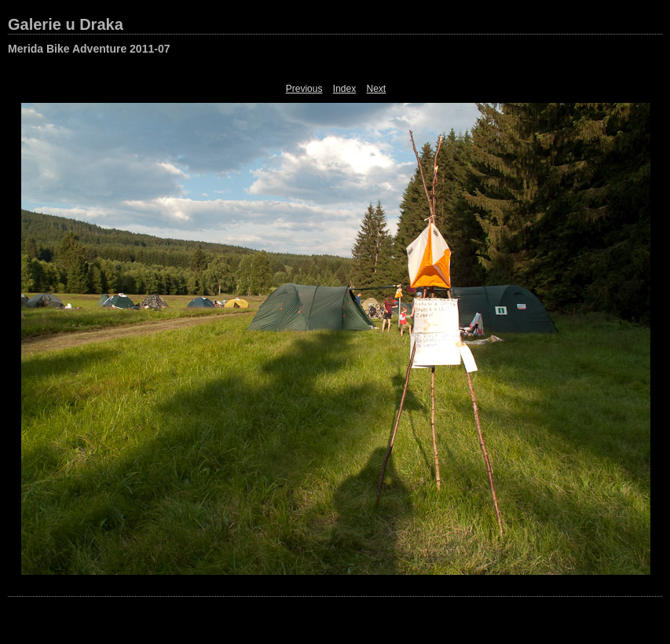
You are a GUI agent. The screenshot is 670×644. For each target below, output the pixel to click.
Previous (304, 89)
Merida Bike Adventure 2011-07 (89, 49)
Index (344, 89)
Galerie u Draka (66, 24)
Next (377, 89)
